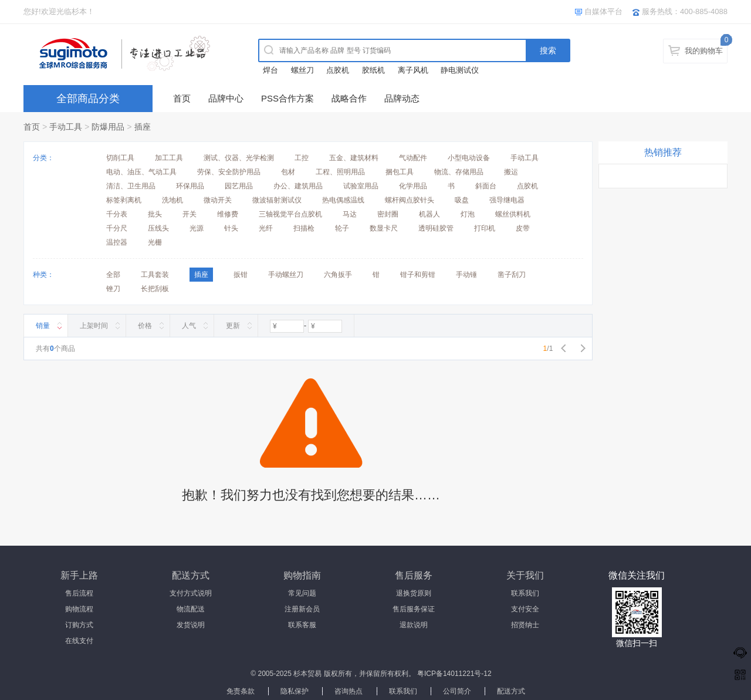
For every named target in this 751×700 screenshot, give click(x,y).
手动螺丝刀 (286, 275)
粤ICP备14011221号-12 (454, 674)
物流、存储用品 (459, 172)
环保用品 (190, 186)
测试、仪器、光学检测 (239, 158)
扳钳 (241, 275)
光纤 (266, 228)
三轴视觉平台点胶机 (290, 214)
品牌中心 (226, 98)
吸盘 (462, 200)
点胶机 (338, 70)
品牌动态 (402, 98)
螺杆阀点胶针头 (410, 200)
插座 (143, 127)
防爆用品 (108, 127)
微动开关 (218, 200)
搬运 (511, 172)
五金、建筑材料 (354, 158)
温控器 (117, 242)
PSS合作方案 (287, 98)
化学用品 (413, 186)
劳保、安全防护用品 (229, 172)
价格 (145, 326)
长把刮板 (155, 289)
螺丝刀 (302, 70)
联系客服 (302, 625)
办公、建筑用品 (298, 186)
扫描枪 (304, 228)
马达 (350, 214)
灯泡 (468, 214)
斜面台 (486, 186)
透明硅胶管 (436, 228)
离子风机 (413, 70)
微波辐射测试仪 (277, 200)
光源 (197, 228)
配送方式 (511, 691)
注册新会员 (302, 609)
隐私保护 (295, 691)
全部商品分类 (88, 99)
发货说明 (191, 625)
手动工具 (66, 127)
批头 (155, 214)
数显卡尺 (384, 228)
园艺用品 (239, 186)
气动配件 (413, 158)
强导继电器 (507, 200)
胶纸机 (373, 70)
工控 (302, 158)
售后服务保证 (414, 609)
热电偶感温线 (343, 200)
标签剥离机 (124, 200)
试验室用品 (361, 186)
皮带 (523, 228)
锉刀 (113, 289)
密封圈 (388, 214)
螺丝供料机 (513, 214)
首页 (182, 98)
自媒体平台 (603, 11)
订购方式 (79, 625)
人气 (189, 326)
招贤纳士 (525, 625)
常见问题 (302, 593)
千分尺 (117, 228)
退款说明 (414, 625)
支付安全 (525, 609)
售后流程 (79, 593)
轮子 (342, 228)
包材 (288, 172)
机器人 (429, 214)
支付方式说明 (191, 593)
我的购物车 (704, 51)
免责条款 (241, 691)
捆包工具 (400, 172)
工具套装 (155, 275)
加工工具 (169, 158)
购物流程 (79, 609)
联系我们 (525, 593)
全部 (113, 275)
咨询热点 (349, 691)
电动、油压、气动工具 (141, 172)
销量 (43, 326)
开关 (190, 214)
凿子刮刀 (512, 275)
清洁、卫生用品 (131, 186)
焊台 (270, 70)
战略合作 (349, 98)
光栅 (155, 242)
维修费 (228, 214)
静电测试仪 (460, 70)
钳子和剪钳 (418, 275)
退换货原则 (414, 593)
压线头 (158, 228)
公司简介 (457, 691)
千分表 (117, 214)
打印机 (485, 228)
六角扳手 (338, 275)
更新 (233, 326)
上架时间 (94, 326)
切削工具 (120, 158)
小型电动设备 (469, 158)
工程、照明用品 (340, 172)
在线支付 (79, 641)
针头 (231, 228)
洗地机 (172, 200)
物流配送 (191, 609)
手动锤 (466, 275)
